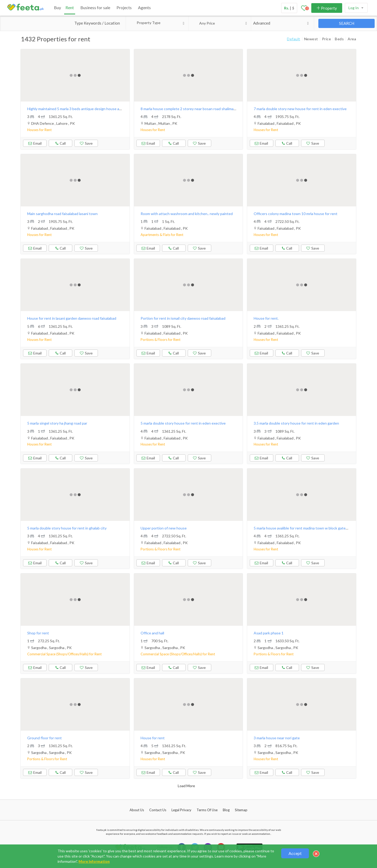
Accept (295, 853)
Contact (158, 810)
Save (86, 143)
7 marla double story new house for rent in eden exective (300, 109)
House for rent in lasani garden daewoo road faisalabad (72, 318)
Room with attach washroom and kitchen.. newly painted (187, 214)
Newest (311, 39)
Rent (70, 7)
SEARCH (347, 23)
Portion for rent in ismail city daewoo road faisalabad (183, 318)
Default (294, 39)
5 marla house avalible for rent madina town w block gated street (306, 528)
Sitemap (241, 810)
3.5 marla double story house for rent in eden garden (296, 423)
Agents (144, 7)
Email (35, 143)
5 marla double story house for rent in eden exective (183, 423)
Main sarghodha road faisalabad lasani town (62, 214)
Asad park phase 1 (269, 633)
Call (60, 143)
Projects (124, 7)
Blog (226, 810)
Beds (339, 39)
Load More (186, 786)
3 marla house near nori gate (277, 738)
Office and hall (152, 633)
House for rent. (266, 318)
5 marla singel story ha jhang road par (57, 423)
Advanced (282, 23)
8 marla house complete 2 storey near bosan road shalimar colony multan (199, 109)
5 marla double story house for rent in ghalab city (67, 528)
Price (327, 39)
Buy (57, 7)
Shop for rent (38, 633)
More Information (94, 861)
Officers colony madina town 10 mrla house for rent (296, 214)
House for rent (153, 738)
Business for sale (95, 7)
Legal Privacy (181, 810)
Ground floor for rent (45, 738)
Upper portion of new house (164, 528)
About (137, 810)
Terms (207, 810)
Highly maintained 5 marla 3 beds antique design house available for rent (86, 109)
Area (352, 39)
